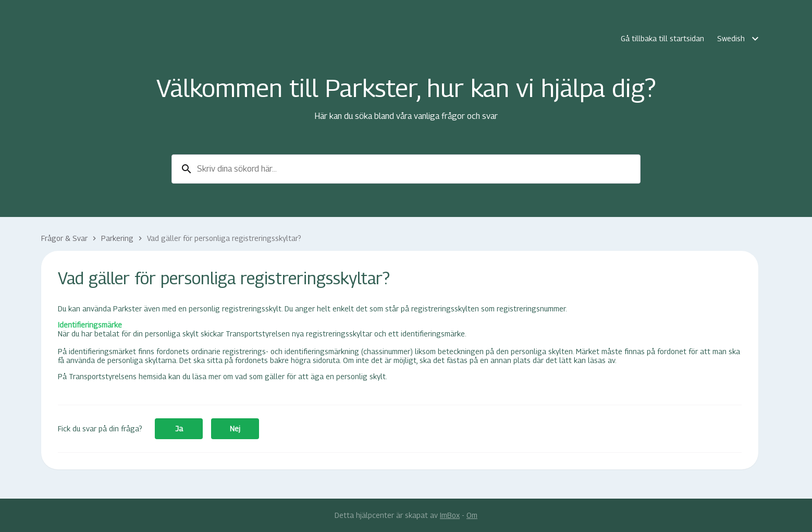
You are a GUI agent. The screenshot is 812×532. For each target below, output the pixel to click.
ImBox (450, 515)
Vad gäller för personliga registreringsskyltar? (224, 238)
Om (472, 515)
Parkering (117, 238)
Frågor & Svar (64, 238)
